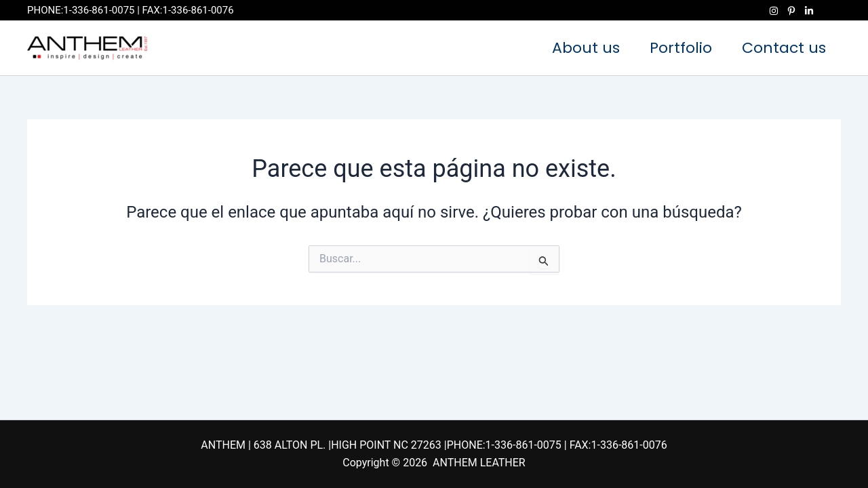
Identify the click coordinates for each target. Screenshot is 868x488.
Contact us (784, 48)
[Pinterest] (791, 11)
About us (586, 48)
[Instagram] (774, 11)
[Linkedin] (809, 11)
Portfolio (681, 48)
